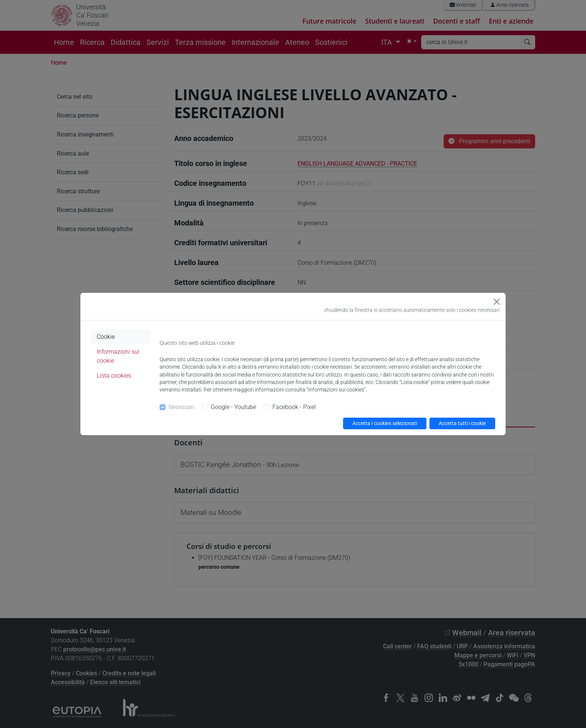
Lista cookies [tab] (114, 376)
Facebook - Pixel (294, 407)
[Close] (497, 302)
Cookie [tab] (106, 337)
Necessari (181, 407)
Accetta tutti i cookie (462, 423)
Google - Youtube (233, 407)
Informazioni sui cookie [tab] (118, 356)
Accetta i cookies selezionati (385, 423)
